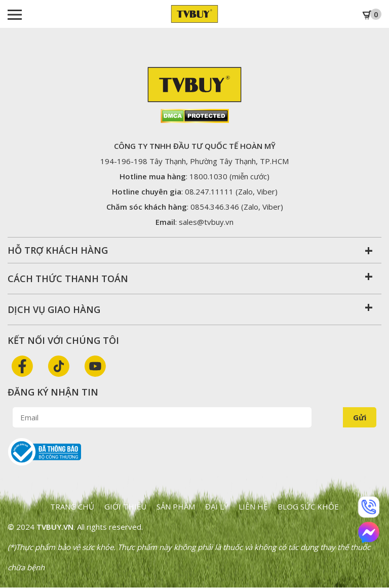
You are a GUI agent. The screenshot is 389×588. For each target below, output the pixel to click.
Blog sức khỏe (308, 506)
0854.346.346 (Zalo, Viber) (237, 207)
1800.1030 (208, 176)
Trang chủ (72, 506)
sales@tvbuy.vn (206, 222)
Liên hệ (253, 506)
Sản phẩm (176, 506)
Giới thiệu (125, 506)
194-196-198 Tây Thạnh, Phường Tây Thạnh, (194, 161)
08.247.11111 (209, 191)
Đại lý (217, 506)
